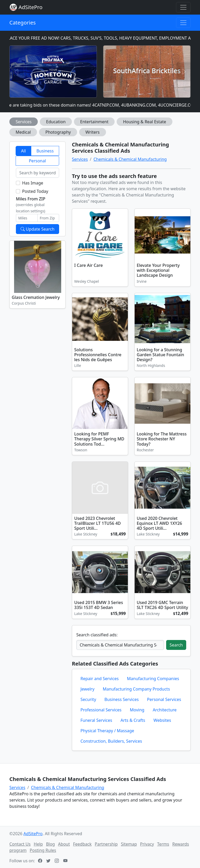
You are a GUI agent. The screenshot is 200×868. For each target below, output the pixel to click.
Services (24, 122)
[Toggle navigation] (183, 7)
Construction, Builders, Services (111, 741)
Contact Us (20, 844)
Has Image (33, 183)
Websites (162, 720)
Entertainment (94, 122)
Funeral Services (96, 720)
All (23, 151)
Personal (37, 161)
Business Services (122, 699)
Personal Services (164, 699)
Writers (93, 132)
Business (45, 151)
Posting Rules (43, 850)
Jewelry (87, 689)
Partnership (106, 844)
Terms (163, 844)
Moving (137, 710)
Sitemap (129, 844)
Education (56, 122)
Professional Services (101, 710)
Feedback (82, 844)
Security (88, 699)
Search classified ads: (97, 635)
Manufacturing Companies (153, 679)
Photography (58, 132)
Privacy (147, 844)
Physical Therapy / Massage (107, 731)
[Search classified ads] (120, 645)
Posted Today (35, 191)
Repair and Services (100, 679)
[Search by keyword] (37, 173)
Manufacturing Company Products (136, 689)
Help (38, 844)
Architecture (165, 710)
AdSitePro (30, 7)
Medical (23, 132)
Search (176, 645)
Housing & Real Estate (144, 122)
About (64, 844)
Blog (51, 844)
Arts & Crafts (133, 720)
